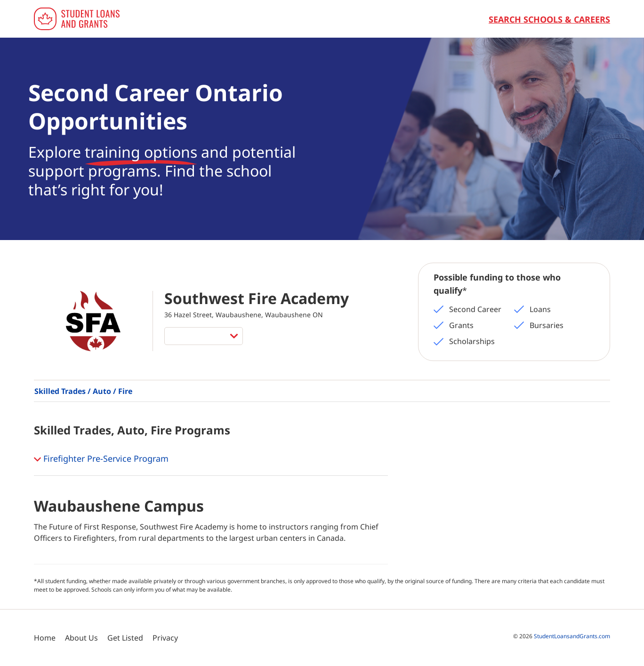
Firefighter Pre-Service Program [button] (101, 459)
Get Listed (125, 638)
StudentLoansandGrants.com (572, 636)
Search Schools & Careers (549, 19)
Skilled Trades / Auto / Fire (83, 391)
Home (45, 638)
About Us (81, 638)
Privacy (165, 638)
